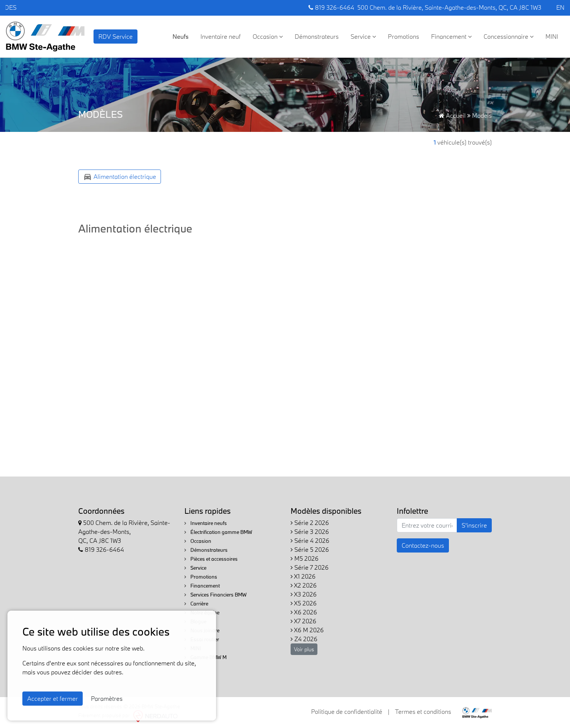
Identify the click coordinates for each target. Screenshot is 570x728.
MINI (552, 36)
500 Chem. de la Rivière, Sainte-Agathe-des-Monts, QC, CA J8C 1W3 (449, 7)
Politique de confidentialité (347, 711)
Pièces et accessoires (211, 559)
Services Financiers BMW (216, 595)
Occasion (268, 36)
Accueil (452, 115)
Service (363, 36)
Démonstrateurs (317, 36)
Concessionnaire (509, 36)
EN (560, 7)
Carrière (196, 604)
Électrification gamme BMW (218, 532)
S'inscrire (474, 525)
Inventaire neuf (221, 36)
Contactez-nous (423, 545)
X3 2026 (304, 594)
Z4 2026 (304, 639)
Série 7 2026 (310, 567)
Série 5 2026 (310, 549)
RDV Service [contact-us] (115, 36)
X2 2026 (304, 585)
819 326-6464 (331, 7)
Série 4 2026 (310, 540)
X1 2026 (303, 576)
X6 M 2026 (307, 630)
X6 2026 (304, 612)
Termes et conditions (423, 711)
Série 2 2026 (310, 523)
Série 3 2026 (310, 531)
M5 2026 (305, 558)
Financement (451, 36)
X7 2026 (303, 621)
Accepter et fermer (53, 698)
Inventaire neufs (206, 523)
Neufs (180, 36)
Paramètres (107, 698)
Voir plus (304, 649)
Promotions (403, 36)
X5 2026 (304, 603)
